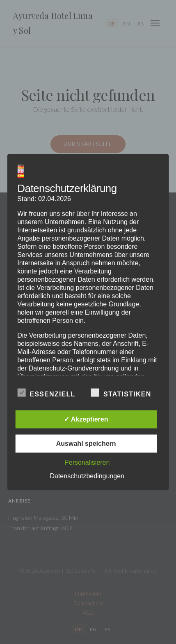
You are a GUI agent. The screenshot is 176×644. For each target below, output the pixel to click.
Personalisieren (87, 462)
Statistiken (121, 392)
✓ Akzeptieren (86, 419)
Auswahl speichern (86, 443)
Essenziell (46, 392)
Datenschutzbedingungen (87, 476)
